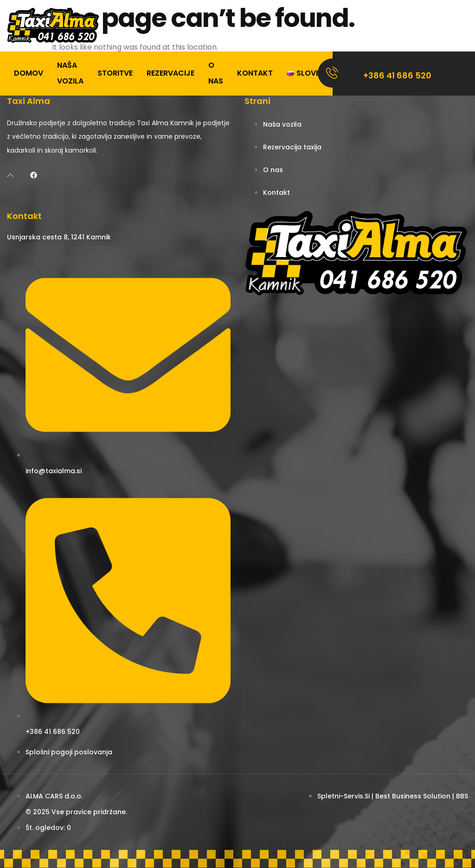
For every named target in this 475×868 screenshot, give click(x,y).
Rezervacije (170, 73)
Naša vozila (70, 73)
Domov (29, 73)
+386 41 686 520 (397, 75)
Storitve (115, 73)
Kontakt (255, 73)
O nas (216, 73)
